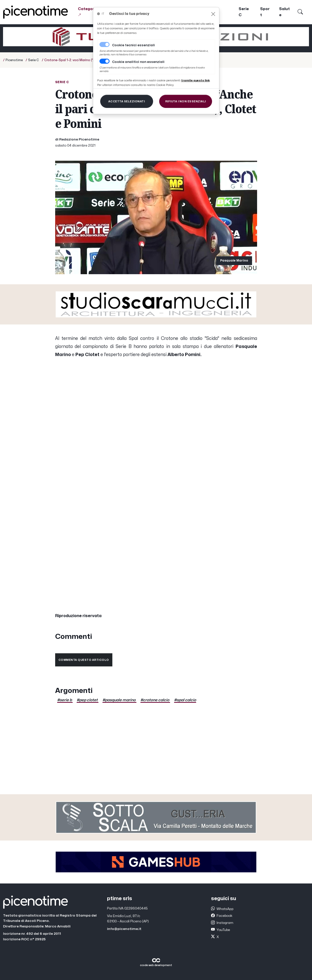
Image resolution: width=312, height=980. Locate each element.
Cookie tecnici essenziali (133, 45)
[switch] (105, 61)
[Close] (213, 14)
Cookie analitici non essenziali (138, 62)
